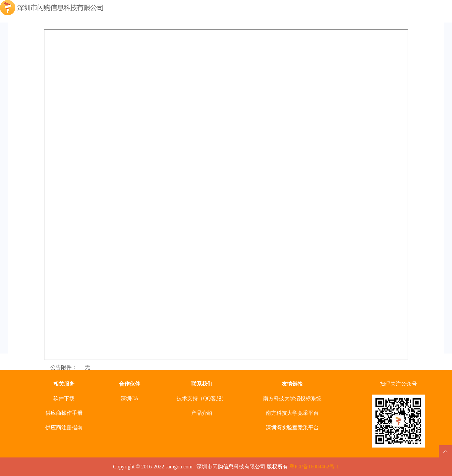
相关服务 (64, 384)
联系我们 (202, 384)
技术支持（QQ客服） (202, 398)
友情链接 (292, 384)
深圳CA (130, 398)
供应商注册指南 (64, 428)
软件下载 (64, 398)
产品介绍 (202, 413)
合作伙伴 (130, 384)
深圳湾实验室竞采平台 (292, 428)
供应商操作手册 (64, 413)
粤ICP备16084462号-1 (314, 467)
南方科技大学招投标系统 (292, 398)
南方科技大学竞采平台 (292, 413)
